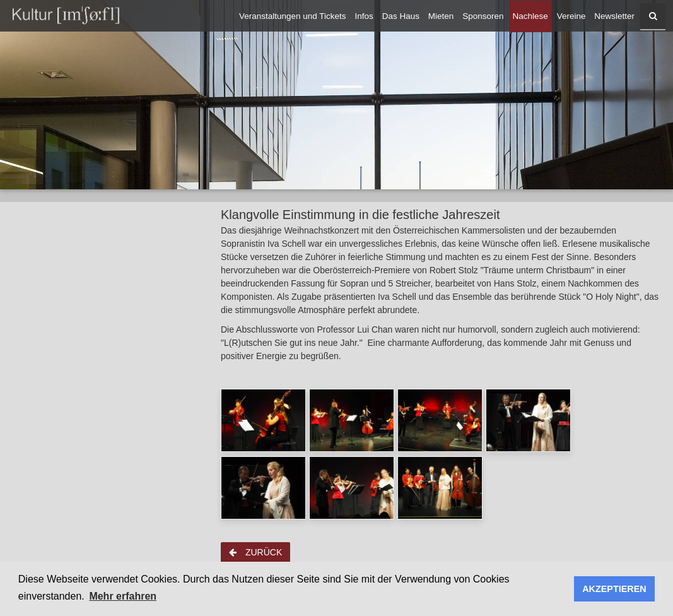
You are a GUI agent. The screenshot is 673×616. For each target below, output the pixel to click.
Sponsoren (483, 16)
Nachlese (530, 16)
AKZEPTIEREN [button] (614, 589)
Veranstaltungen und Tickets (293, 16)
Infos (364, 16)
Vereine (571, 16)
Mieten (441, 16)
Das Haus (401, 16)
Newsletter (614, 16)
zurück (255, 552)
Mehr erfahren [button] (123, 596)
